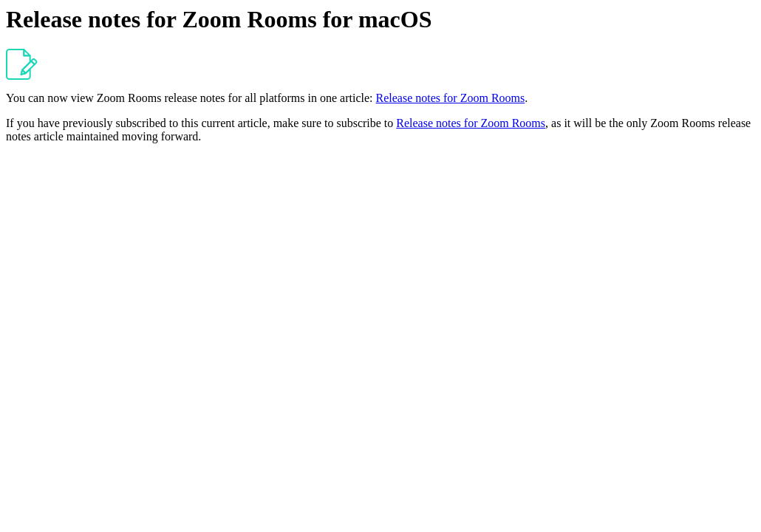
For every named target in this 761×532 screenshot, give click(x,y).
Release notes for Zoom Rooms (450, 98)
